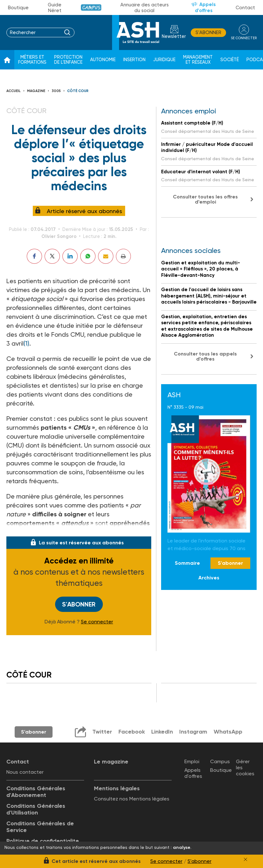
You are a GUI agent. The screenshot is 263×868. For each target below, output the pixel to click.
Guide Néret (55, 8)
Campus (91, 7)
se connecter (244, 38)
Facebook (132, 732)
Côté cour (78, 91)
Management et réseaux (198, 60)
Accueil (14, 91)
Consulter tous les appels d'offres (205, 356)
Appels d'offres (205, 7)
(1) (26, 343)
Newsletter (174, 36)
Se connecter (97, 622)
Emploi (192, 761)
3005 (56, 91)
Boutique (18, 8)
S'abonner (208, 32)
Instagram (193, 732)
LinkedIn (162, 732)
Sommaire (187, 563)
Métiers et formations (32, 60)
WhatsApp (228, 732)
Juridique (164, 60)
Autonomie (103, 60)
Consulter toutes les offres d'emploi (205, 199)
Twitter (102, 732)
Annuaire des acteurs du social (145, 8)
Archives (209, 578)
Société (230, 60)
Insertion (134, 60)
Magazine (36, 91)
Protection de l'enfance (68, 60)
